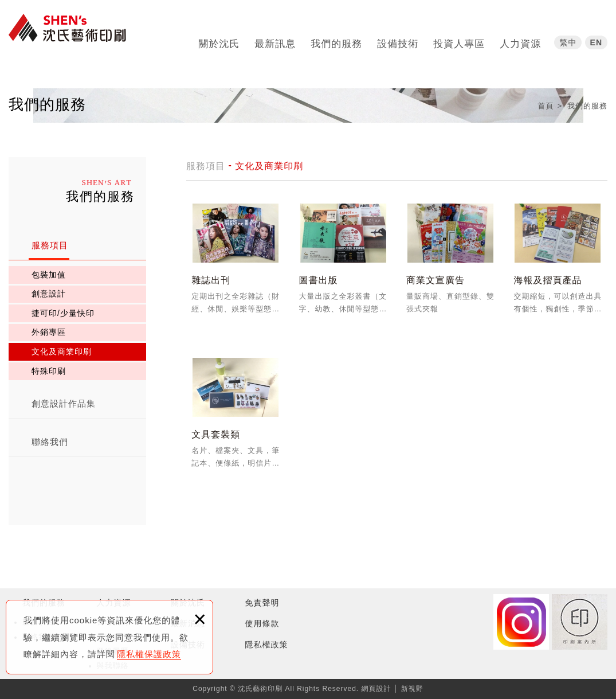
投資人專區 (459, 40)
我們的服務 (336, 40)
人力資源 (520, 40)
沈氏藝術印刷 (72, 36)
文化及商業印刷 (62, 352)
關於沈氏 (219, 40)
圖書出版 (343, 264)
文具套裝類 (236, 418)
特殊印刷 (49, 371)
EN (596, 38)
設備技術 (398, 40)
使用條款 (262, 623)
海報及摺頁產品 (558, 264)
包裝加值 (49, 275)
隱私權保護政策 (149, 654)
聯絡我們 (50, 442)
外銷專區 (49, 332)
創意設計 (49, 294)
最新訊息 (275, 40)
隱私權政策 (267, 645)
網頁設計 (376, 689)
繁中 (568, 38)
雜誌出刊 (236, 264)
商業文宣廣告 (450, 264)
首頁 (546, 106)
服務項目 (50, 245)
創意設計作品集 (64, 403)
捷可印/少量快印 (63, 313)
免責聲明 (262, 603)
